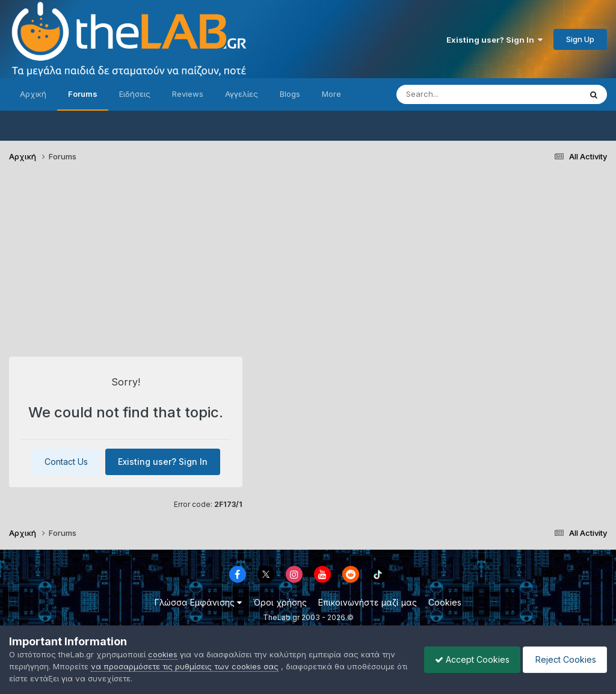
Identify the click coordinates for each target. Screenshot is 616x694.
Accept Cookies (466, 659)
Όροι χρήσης (280, 602)
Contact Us (66, 462)
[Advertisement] (308, 265)
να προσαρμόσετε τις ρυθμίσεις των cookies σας (185, 666)
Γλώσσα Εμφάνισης (198, 602)
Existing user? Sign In (494, 40)
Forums (83, 94)
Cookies (445, 602)
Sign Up (580, 39)
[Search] (464, 94)
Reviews (188, 94)
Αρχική (33, 94)
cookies (163, 654)
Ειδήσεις (135, 94)
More (331, 94)
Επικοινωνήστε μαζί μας (368, 602)
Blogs (290, 94)
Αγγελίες (242, 94)
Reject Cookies (563, 659)
